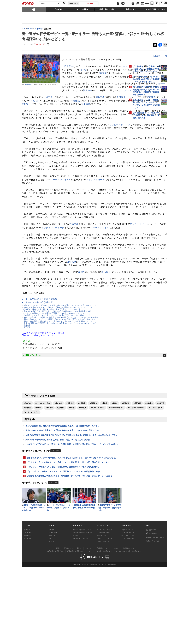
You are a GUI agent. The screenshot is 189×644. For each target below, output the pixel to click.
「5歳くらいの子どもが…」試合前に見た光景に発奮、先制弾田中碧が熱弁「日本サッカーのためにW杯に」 (72, 519)
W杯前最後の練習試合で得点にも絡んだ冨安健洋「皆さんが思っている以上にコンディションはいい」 (71, 552)
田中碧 (69, 73)
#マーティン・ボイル (31, 486)
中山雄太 (106, 331)
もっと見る (56, 526)
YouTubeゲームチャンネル (154, 618)
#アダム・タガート (52, 481)
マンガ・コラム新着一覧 (105, 607)
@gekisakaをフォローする (143, 159)
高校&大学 (28, 612)
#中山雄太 (74, 477)
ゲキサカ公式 (151, 611)
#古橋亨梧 (62, 477)
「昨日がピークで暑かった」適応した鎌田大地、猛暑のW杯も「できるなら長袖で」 (63, 542)
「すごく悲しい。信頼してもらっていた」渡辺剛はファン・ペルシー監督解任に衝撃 (63, 547)
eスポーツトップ (102, 612)
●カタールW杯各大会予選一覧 (37, 371)
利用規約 (100, 625)
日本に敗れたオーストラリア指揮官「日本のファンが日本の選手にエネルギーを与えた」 (60, 388)
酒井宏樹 (100, 108)
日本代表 (69, 67)
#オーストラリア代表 (43, 472)
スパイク (27, 618)
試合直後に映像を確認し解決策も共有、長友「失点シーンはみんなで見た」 (54, 378)
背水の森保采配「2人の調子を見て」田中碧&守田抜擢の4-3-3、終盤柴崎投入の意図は (58, 380)
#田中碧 (26, 481)
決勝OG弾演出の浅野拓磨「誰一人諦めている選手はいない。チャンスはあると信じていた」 (61, 392)
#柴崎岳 (104, 472)
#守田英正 (37, 481)
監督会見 (27, 394)
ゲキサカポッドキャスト (81, 615)
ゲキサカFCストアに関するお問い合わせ (129, 628)
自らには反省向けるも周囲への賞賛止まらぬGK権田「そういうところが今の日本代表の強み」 (62, 386)
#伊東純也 (51, 477)
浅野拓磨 (28, 85)
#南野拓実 (27, 477)
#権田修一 (96, 477)
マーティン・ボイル (107, 211)
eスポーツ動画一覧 (103, 618)
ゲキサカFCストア (127, 607)
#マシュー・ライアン (71, 481)
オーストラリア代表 (72, 70)
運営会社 (79, 625)
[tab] (34, 9)
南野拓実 (112, 115)
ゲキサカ (28, 4)
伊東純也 (54, 101)
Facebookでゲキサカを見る (143, 164)
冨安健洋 (52, 111)
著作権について (69, 625)
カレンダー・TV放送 (128, 612)
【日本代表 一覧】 (40, 45)
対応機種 (58, 625)
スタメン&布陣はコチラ (103, 101)
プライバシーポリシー (113, 625)
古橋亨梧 (74, 269)
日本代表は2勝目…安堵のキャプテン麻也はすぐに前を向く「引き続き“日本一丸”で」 (58, 390)
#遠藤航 (115, 472)
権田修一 (50, 108)
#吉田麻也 (93, 472)
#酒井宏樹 (70, 472)
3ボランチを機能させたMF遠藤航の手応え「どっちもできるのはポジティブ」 (55, 382)
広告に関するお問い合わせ (56, 628)
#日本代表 (27, 472)
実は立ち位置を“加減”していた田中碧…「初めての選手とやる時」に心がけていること (58, 376)
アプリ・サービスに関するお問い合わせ (100, 628)
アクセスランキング (128, 610)
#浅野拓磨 (39, 477)
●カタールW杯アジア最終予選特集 (40, 368)
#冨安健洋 (108, 477)
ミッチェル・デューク (97, 272)
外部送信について (129, 625)
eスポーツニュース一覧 (104, 615)
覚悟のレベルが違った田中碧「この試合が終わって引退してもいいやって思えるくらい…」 (60, 374)
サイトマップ (90, 625)
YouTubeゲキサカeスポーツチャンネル (82, 611)
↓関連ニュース (115, 56)
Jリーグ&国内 (29, 610)
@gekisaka (151, 607)
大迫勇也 (73, 118)
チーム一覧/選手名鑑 (128, 615)
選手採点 (27, 396)
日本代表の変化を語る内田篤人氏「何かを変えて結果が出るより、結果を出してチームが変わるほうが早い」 (72, 509)
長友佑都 (90, 3)
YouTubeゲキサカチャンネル (82, 607)
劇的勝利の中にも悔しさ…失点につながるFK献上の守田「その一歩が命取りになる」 (58, 384)
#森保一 (85, 477)
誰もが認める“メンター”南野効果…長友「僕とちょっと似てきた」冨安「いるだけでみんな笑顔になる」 (72, 533)
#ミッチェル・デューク (91, 481)
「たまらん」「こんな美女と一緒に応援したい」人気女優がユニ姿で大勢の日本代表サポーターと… (70, 538)
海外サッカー (28, 615)
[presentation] (34, 9)
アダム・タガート (41, 214)
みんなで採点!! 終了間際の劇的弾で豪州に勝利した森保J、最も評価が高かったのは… (62, 500)
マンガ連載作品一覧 (103, 610)
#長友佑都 (58, 472)
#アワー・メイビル (110, 481)
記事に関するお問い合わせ (76, 628)
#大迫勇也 (82, 472)
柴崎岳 (82, 331)
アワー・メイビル (43, 276)
